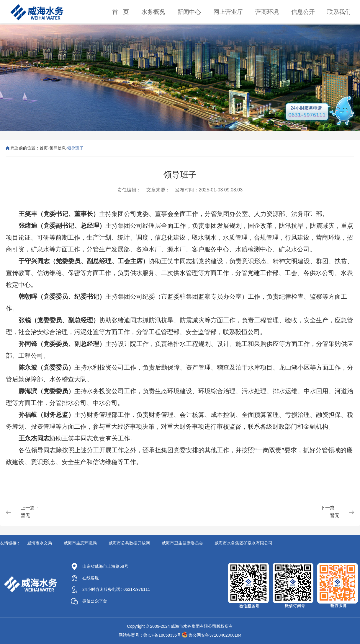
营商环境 (267, 12)
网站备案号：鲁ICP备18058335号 (150, 635)
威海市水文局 (40, 543)
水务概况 (153, 12)
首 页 (121, 12)
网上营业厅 (228, 12)
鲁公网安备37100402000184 (215, 635)
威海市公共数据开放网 (129, 543)
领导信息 (58, 148)
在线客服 (85, 578)
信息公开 (303, 12)
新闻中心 (189, 12)
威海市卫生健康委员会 (182, 543)
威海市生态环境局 (80, 543)
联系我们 (339, 12)
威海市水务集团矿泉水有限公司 (243, 543)
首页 (44, 148)
